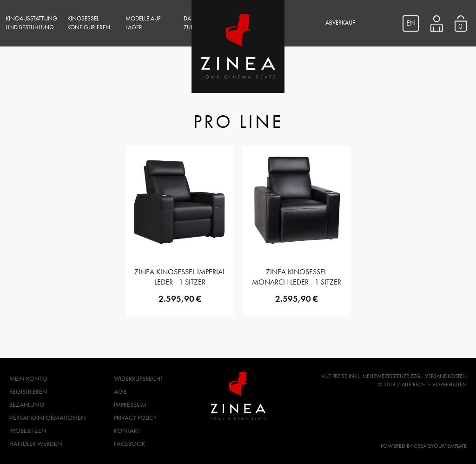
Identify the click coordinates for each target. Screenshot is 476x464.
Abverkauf (340, 23)
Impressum (130, 404)
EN (411, 23)
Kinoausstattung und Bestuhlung (31, 23)
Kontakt (127, 431)
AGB (120, 391)
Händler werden (36, 444)
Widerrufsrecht (139, 378)
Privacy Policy (135, 418)
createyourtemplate (440, 446)
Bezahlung (27, 404)
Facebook (130, 444)
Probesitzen (28, 431)
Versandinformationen (48, 418)
